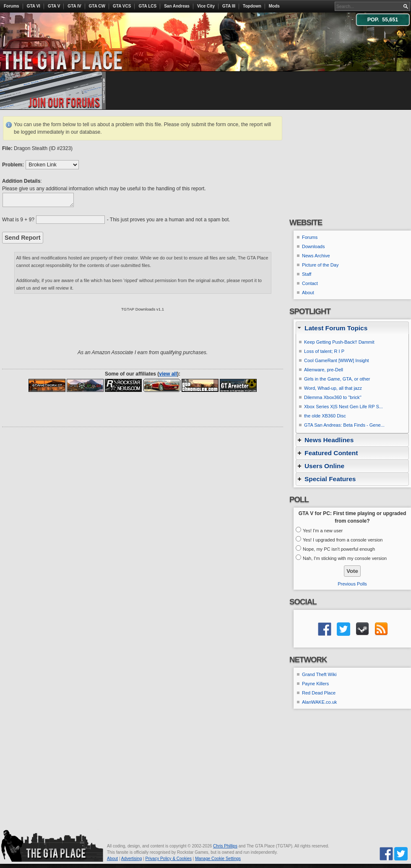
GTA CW (97, 6)
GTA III (229, 6)
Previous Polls (352, 584)
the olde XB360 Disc (325, 416)
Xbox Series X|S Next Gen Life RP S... (343, 407)
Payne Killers (315, 684)
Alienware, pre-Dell (324, 370)
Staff (307, 274)
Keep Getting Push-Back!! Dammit (339, 342)
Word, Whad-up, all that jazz (333, 388)
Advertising (131, 859)
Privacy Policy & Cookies (168, 859)
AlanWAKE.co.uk (319, 702)
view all (168, 374)
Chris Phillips (225, 846)
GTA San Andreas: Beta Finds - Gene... (344, 425)
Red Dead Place (319, 693)
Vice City (206, 6)
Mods (274, 6)
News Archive (316, 256)
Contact (310, 283)
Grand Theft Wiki (319, 674)
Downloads (313, 246)
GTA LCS (147, 6)
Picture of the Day (320, 265)
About (308, 293)
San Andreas (177, 6)
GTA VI (34, 6)
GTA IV (74, 6)
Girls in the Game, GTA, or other (337, 379)
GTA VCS (122, 6)
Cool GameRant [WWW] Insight (337, 360)
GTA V (54, 6)
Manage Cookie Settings (218, 859)
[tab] (352, 328)
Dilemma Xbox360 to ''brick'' (333, 397)
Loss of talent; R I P (324, 351)
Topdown (252, 6)
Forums (12, 6)
